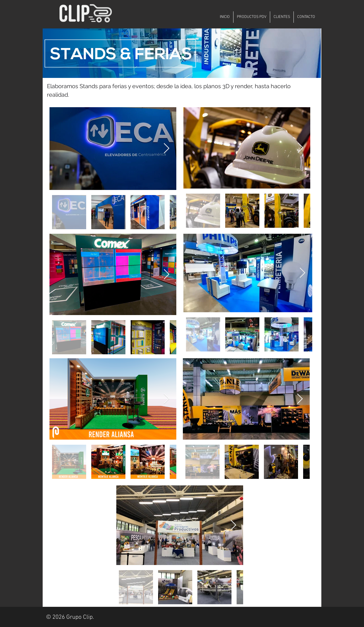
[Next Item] (167, 149)
